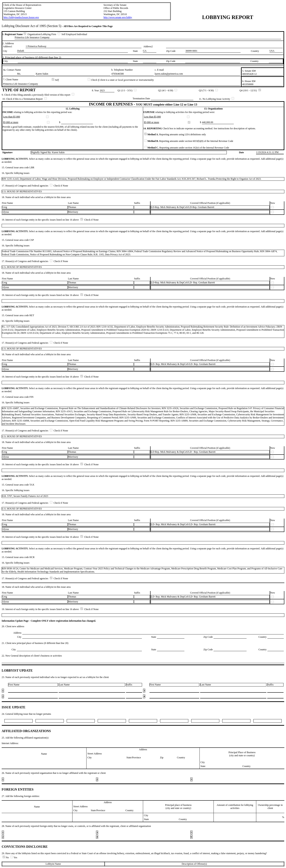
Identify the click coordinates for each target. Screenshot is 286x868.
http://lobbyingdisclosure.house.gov (21, 17)
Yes (14, 857)
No (6, 857)
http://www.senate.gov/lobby (118, 17)
